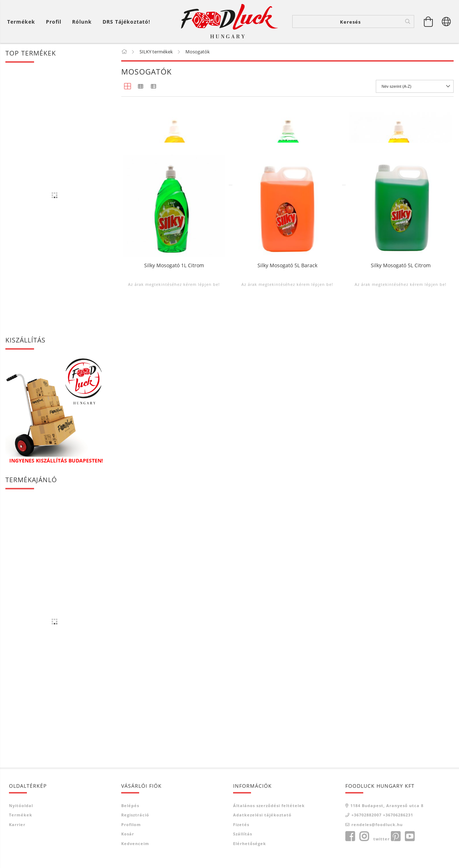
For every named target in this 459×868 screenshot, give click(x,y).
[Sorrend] (415, 86)
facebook (350, 836)
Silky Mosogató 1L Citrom (174, 390)
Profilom (131, 824)
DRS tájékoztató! (126, 22)
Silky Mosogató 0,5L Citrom (287, 223)
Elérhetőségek (250, 843)
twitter (382, 839)
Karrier (17, 824)
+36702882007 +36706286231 (382, 815)
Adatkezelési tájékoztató (262, 815)
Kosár (128, 834)
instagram (364, 836)
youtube (410, 836)
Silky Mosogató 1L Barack (401, 223)
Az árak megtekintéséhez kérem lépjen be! (174, 242)
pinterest (396, 836)
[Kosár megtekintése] (429, 21)
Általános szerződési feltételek (269, 805)
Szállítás (243, 834)
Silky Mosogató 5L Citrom (401, 390)
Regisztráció (135, 815)
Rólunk (82, 22)
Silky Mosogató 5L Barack (287, 390)
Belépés (130, 805)
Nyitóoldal (21, 805)
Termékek (21, 815)
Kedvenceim (135, 843)
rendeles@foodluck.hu (377, 824)
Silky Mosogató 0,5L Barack (174, 223)
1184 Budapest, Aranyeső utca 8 (387, 805)
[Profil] (54, 22)
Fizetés (241, 824)
